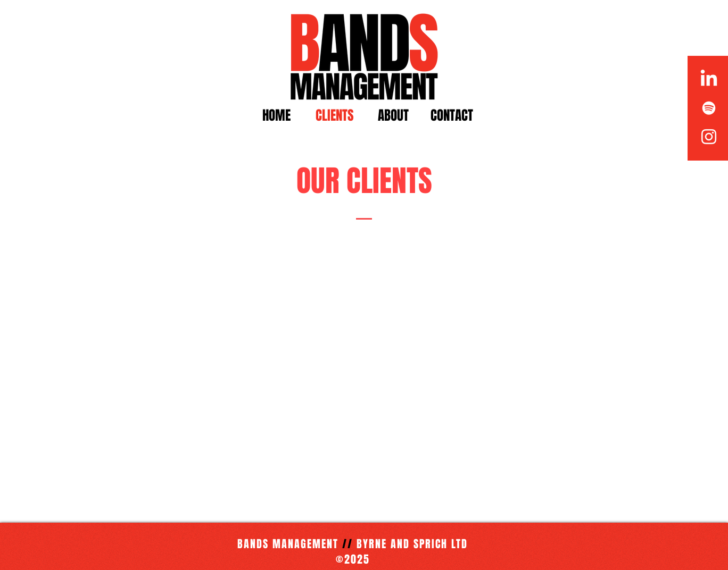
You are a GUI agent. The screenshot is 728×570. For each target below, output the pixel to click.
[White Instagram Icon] (709, 137)
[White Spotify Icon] (709, 108)
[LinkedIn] (709, 79)
